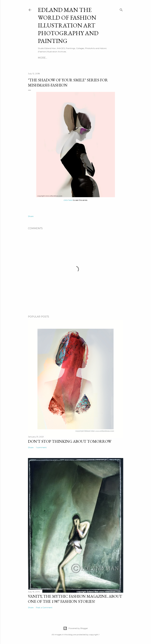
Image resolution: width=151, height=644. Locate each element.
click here (68, 200)
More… (43, 58)
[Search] (121, 9)
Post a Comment (44, 607)
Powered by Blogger (76, 628)
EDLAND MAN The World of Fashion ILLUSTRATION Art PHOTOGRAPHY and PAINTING (68, 25)
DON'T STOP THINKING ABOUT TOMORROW (70, 441)
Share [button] (31, 216)
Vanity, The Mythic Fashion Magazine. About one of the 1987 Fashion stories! (75, 599)
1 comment (41, 447)
